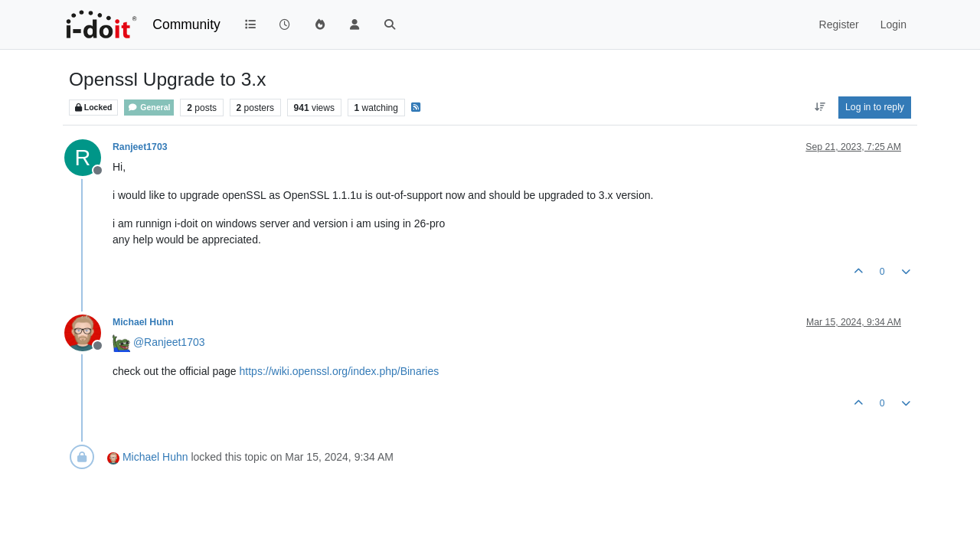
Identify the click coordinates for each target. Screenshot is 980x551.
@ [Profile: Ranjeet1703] (169, 342)
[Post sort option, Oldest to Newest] (820, 107)
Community (186, 24)
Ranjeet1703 (140, 147)
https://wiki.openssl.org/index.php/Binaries (340, 371)
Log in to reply (875, 107)
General (149, 108)
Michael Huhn (143, 322)
